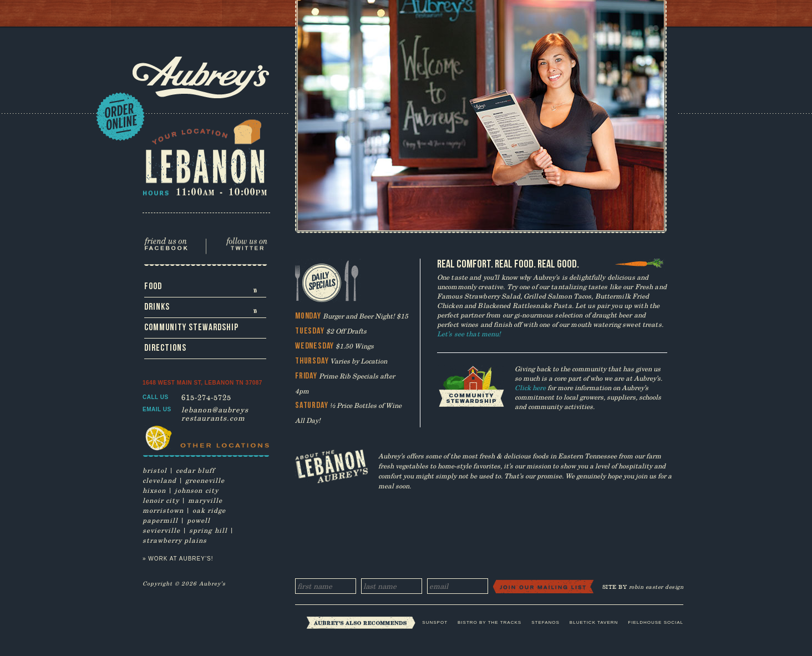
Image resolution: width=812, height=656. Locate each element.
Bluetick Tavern (594, 622)
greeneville (205, 480)
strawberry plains (175, 540)
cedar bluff (195, 470)
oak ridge (209, 510)
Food (202, 289)
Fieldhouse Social (656, 622)
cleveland (159, 480)
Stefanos (545, 622)
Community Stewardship (191, 327)
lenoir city (161, 500)
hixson (154, 490)
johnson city (197, 490)
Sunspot (435, 622)
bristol (155, 470)
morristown (163, 510)
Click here (530, 387)
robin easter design (656, 587)
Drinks (202, 309)
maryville (205, 500)
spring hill (208, 530)
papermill (160, 520)
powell (199, 520)
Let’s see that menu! (469, 334)
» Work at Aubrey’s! (178, 559)
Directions (165, 348)
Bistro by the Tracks (489, 622)
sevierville (161, 530)
